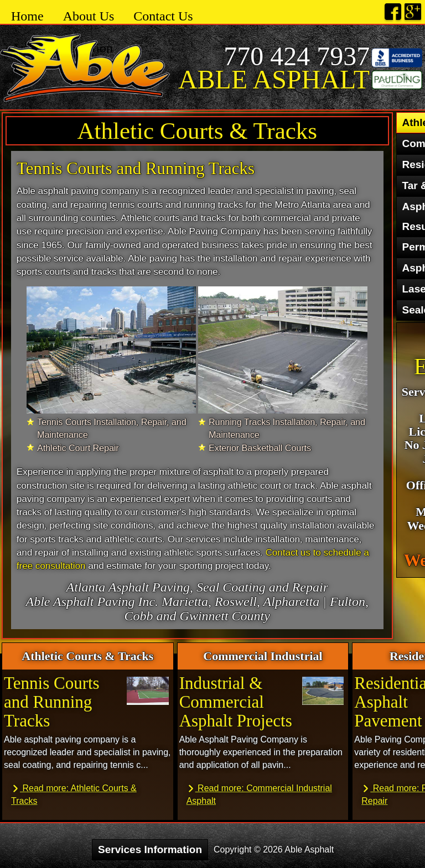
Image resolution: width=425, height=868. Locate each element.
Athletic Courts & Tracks (197, 131)
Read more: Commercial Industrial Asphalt (259, 794)
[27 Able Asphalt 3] (111, 350)
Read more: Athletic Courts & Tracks (74, 794)
